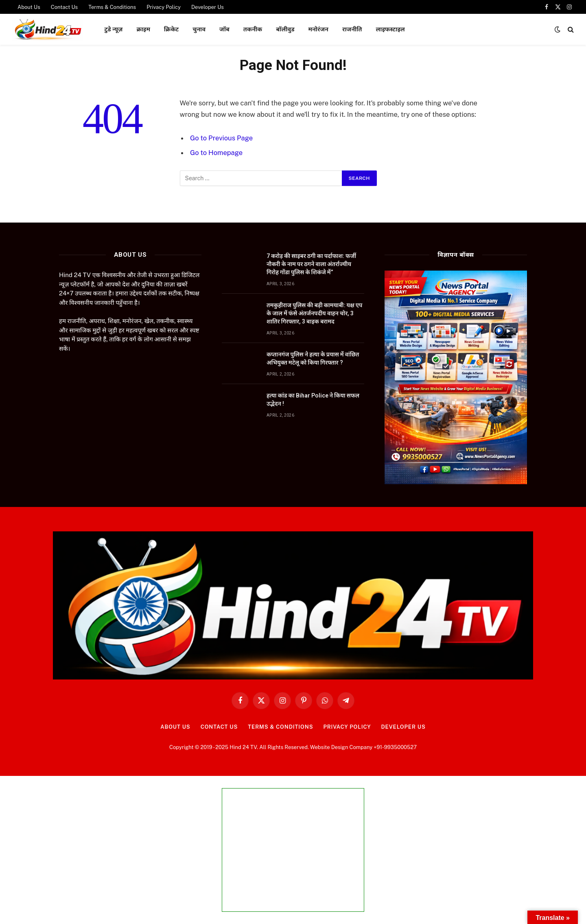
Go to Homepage (216, 153)
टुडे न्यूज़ (113, 29)
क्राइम (143, 29)
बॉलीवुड (285, 29)
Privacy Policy (347, 727)
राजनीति (352, 29)
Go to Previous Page (221, 138)
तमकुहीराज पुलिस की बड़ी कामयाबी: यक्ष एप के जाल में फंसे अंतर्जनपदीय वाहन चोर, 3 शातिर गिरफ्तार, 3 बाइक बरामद (314, 313)
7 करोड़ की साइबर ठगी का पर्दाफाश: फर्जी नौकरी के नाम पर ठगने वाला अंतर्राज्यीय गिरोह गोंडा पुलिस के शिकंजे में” (311, 264)
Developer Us (403, 727)
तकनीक (253, 29)
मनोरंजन (318, 29)
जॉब (224, 29)
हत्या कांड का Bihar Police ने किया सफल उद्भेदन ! (313, 400)
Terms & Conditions (280, 727)
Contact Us (219, 727)
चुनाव (199, 29)
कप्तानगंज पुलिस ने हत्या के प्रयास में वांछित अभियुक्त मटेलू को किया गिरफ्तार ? (313, 358)
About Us (175, 727)
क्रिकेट (171, 29)
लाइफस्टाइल (390, 29)
